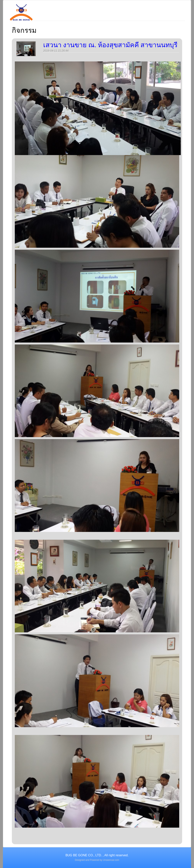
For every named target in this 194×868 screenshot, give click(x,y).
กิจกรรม (24, 30)
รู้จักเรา (63, 8)
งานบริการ (125, 8)
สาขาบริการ (92, 8)
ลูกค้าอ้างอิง (158, 8)
